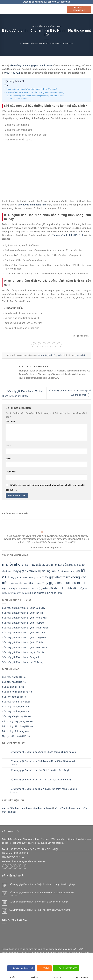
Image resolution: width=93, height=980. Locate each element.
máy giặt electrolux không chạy (25, 578)
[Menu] (4, 9)
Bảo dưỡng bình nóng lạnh (47, 26)
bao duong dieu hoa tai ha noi (37, 808)
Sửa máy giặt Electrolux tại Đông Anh (21, 657)
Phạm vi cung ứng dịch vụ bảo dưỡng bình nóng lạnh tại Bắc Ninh (37, 96)
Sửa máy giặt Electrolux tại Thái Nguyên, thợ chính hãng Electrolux (44, 789)
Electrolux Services (61, 44)
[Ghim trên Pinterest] (54, 345)
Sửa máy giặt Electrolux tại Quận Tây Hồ (23, 613)
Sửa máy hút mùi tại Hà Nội (16, 702)
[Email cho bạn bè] (49, 345)
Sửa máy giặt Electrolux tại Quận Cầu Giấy (24, 608)
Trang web (11, 472)
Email (9, 459)
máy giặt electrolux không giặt (25, 589)
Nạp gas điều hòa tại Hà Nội (16, 736)
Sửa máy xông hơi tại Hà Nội (17, 716)
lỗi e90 (25, 565)
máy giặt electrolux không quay (25, 583)
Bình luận (11, 421)
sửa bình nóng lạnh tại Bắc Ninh (67, 235)
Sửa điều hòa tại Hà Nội (14, 682)
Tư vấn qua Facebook (21, 968)
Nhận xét (14, 764)
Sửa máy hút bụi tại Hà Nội (16, 707)
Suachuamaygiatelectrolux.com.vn (28, 861)
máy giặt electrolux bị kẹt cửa (49, 565)
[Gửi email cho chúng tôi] (20, 866)
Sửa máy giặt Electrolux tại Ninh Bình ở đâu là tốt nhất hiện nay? (43, 761)
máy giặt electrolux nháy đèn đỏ (62, 588)
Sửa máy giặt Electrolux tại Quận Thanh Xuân (25, 628)
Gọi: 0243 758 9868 (66, 968)
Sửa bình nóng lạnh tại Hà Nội (17, 692)
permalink (81, 355)
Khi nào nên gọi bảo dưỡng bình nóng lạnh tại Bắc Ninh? (31, 89)
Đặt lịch (44, 968)
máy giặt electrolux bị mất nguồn (34, 571)
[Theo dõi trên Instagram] (10, 866)
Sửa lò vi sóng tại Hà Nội (15, 697)
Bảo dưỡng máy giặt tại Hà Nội (18, 722)
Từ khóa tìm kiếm (21, 99)
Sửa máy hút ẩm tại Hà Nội (16, 712)
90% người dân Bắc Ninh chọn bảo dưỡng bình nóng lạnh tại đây (35, 92)
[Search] (64, 9)
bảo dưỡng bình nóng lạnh (47, 593)
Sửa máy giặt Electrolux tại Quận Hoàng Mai (24, 618)
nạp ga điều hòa (11, 808)
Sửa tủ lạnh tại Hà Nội (13, 687)
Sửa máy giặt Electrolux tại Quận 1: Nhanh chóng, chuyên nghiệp (43, 752)
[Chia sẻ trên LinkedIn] (59, 345)
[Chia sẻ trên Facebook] (39, 345)
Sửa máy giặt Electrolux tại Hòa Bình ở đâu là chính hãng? (40, 770)
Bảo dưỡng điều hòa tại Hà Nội (18, 726)
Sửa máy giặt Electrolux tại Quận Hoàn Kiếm (24, 648)
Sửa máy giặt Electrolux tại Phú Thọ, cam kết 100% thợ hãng (41, 780)
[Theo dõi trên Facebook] (5, 866)
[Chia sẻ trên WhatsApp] (34, 345)
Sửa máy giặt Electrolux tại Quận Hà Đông (23, 623)
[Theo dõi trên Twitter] (15, 866)
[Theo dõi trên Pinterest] (25, 866)
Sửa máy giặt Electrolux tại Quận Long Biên (24, 638)
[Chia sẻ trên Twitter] (44, 345)
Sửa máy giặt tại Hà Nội (14, 677)
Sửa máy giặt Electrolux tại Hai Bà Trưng (23, 662)
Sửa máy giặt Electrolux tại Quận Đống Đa (23, 633)
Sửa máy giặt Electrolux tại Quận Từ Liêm (23, 642)
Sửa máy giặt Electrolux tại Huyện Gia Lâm (24, 652)
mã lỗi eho (11, 564)
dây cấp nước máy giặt (68, 571)
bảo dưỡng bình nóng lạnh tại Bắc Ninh (31, 66)
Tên (8, 446)
